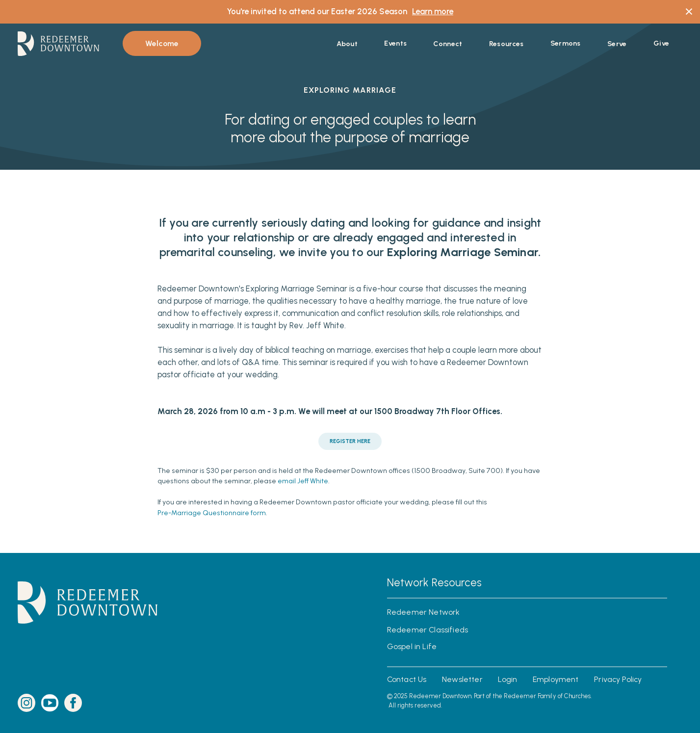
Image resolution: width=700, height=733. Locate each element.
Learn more (433, 12)
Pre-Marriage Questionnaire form (212, 513)
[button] (347, 44)
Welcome (162, 43)
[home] (58, 44)
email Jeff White (303, 481)
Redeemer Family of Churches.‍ (548, 696)
